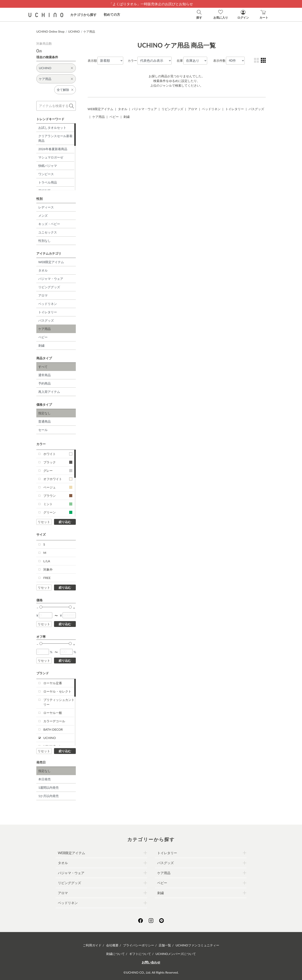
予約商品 (45, 383)
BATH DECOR (53, 729)
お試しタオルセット (52, 128)
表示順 (92, 60)
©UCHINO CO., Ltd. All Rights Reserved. (151, 972)
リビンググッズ (49, 287)
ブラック (58, 462)
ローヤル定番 (53, 683)
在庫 (180, 60)
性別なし (45, 241)
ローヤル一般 (53, 713)
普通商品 (45, 421)
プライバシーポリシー (139, 945)
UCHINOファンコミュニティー (197, 945)
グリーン (58, 512)
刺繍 (41, 345)
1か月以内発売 (48, 796)
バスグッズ (46, 320)
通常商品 (45, 375)
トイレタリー (48, 312)
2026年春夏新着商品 (53, 149)
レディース (46, 207)
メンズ (43, 215)
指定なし (45, 413)
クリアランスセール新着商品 (55, 138)
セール (43, 430)
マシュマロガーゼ (51, 157)
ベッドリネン (48, 304)
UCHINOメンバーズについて (176, 954)
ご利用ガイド (92, 945)
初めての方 (112, 14)
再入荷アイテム (49, 392)
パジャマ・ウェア (51, 279)
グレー (58, 470)
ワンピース (46, 174)
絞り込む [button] (65, 522)
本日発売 (45, 779)
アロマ (43, 295)
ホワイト (58, 454)
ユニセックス (48, 232)
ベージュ (58, 487)
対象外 (48, 569)
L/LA (47, 561)
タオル (43, 270)
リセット (44, 522)
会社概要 (112, 945)
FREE (47, 578)
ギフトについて (140, 954)
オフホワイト (58, 479)
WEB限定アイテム (51, 262)
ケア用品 (89, 31)
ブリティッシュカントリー (59, 702)
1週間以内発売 (48, 787)
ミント (58, 504)
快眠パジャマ (48, 166)
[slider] (41, 607)
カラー (132, 60)
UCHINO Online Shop (50, 31)
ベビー (43, 337)
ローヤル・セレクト (57, 691)
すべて (43, 367)
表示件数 (219, 60)
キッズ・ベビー (49, 224)
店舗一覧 (165, 945)
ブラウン (58, 496)
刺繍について (115, 954)
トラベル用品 (48, 182)
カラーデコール (54, 721)
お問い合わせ (151, 962)
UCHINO (74, 31)
